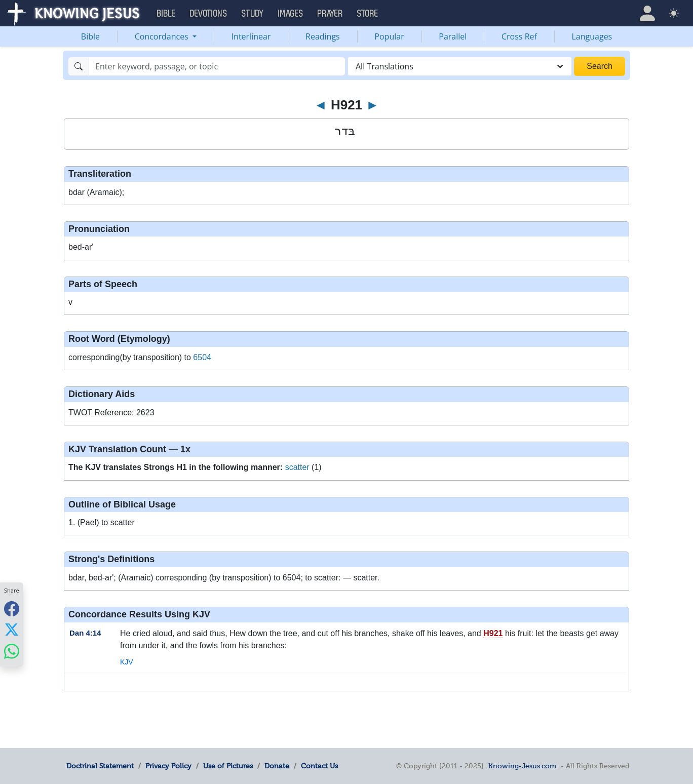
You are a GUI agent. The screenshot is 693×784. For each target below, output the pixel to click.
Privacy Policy (168, 766)
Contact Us (319, 766)
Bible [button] (166, 14)
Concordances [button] (163, 36)
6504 (202, 357)
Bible (90, 36)
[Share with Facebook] (12, 609)
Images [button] (291, 14)
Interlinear (251, 36)
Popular (389, 36)
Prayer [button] (330, 14)
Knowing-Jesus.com (522, 766)
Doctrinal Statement (100, 766)
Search (600, 66)
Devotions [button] (209, 14)
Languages (592, 36)
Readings (323, 36)
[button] (647, 13)
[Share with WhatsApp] (12, 651)
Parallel (453, 36)
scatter (297, 467)
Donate (277, 766)
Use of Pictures (228, 766)
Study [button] (253, 14)
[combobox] (460, 66)
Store (368, 14)
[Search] (217, 66)
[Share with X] (12, 630)
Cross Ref (519, 36)
